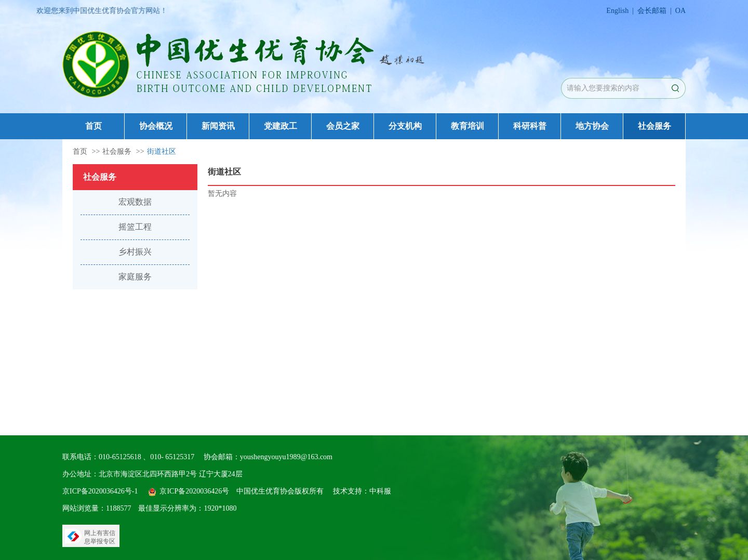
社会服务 (654, 126)
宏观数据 (135, 202)
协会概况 (156, 126)
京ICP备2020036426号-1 (100, 491)
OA (680, 11)
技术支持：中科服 (362, 491)
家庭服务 (135, 277)
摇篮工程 (135, 227)
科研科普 (530, 126)
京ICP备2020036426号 (194, 491)
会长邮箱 (652, 11)
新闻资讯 (218, 126)
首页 (94, 126)
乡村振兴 (135, 252)
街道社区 (162, 151)
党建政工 (280, 126)
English (617, 11)
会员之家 (343, 126)
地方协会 (592, 126)
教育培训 (468, 126)
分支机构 (405, 126)
